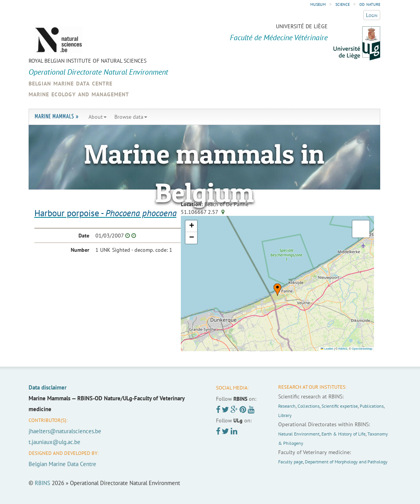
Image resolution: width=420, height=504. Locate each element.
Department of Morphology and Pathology (346, 462)
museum (318, 4)
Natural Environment (299, 434)
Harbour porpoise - (105, 213)
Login (372, 15)
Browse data (131, 117)
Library (285, 415)
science (343, 4)
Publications (372, 406)
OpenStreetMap (362, 349)
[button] (277, 290)
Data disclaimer (48, 387)
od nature (370, 4)
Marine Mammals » (57, 117)
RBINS (343, 349)
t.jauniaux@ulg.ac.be (54, 442)
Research (287, 406)
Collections (309, 406)
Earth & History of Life (343, 434)
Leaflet (327, 349)
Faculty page (291, 462)
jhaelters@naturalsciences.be (65, 431)
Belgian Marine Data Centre (62, 464)
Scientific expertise (340, 406)
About (98, 117)
